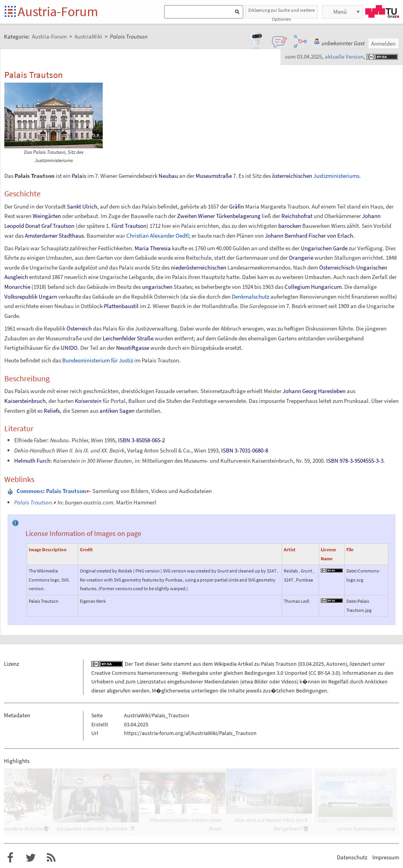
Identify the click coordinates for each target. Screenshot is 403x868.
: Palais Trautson (51, 491)
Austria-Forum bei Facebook (10, 858)
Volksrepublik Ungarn (31, 296)
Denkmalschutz (250, 296)
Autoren (336, 664)
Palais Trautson (279, 664)
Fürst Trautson (129, 226)
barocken (290, 226)
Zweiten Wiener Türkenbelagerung (219, 216)
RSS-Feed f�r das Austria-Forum (51, 858)
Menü (340, 12)
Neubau (168, 176)
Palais (79, 176)
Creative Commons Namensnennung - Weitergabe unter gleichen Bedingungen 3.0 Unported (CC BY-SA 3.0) (216, 673)
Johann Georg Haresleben (314, 391)
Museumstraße (214, 176)
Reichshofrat (297, 216)
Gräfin (237, 206)
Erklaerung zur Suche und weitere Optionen (282, 13)
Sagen (127, 411)
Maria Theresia (153, 248)
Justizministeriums (336, 176)
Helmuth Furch (32, 461)
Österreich (79, 328)
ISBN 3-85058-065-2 (141, 440)
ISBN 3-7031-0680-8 (245, 450)
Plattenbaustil (121, 306)
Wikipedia (225, 664)
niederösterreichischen (199, 267)
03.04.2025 (312, 664)
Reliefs (52, 411)
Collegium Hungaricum (313, 287)
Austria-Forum (58, 11)
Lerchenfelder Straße (128, 338)
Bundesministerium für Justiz (98, 360)
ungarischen (157, 287)
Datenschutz (352, 857)
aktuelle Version (344, 56)
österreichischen (292, 176)
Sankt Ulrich (82, 206)
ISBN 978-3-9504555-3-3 (355, 461)
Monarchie (17, 287)
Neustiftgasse (133, 348)
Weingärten (47, 216)
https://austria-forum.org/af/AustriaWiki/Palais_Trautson (190, 733)
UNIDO (69, 348)
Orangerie (301, 258)
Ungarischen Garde (324, 248)
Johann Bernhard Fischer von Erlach (309, 235)
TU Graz (382, 11)
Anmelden (383, 43)
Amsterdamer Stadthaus (54, 235)
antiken (109, 411)
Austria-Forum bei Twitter (31, 858)
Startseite (11, 12)
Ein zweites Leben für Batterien (92, 829)
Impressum (386, 857)
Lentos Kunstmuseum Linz (366, 829)
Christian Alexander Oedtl (158, 235)
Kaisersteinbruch (25, 401)
